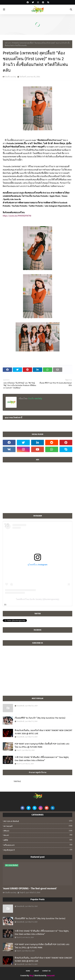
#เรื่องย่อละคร (38, 845)
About (36, 971)
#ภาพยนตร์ (38, 826)
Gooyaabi (51, 976)
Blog (31, 976)
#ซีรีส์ (38, 840)
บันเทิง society (11, 77)
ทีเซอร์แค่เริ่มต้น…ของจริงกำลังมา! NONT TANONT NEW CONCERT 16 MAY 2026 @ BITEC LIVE (43, 732)
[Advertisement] (37, 489)
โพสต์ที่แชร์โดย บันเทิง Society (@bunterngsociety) (38, 599)
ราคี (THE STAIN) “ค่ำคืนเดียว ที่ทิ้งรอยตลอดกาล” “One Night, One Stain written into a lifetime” (42, 759)
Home (28, 971)
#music (38, 831)
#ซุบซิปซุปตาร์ (38, 850)
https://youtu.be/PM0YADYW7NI (17, 216)
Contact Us (46, 971)
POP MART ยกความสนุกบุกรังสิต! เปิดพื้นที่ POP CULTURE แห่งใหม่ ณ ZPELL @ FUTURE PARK (42, 745)
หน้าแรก (8, 43)
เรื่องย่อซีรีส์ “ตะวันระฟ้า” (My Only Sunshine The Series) (40, 718)
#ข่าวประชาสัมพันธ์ (38, 821)
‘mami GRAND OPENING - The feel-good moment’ (30, 888)
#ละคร (38, 835)
